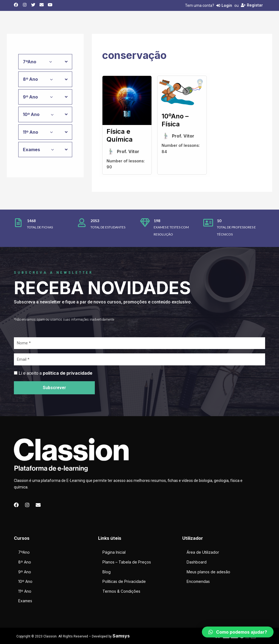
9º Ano (25, 572)
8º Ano (25, 562)
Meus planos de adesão (208, 572)
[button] (238, 632)
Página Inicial (114, 552)
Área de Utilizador (203, 552)
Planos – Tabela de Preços (127, 562)
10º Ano (25, 581)
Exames (25, 601)
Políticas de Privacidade (124, 581)
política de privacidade (68, 373)
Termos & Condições (121, 591)
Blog (107, 572)
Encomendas (198, 581)
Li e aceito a (55, 373)
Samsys (121, 636)
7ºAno (24, 552)
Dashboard (197, 562)
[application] (49, 62)
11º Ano (25, 591)
